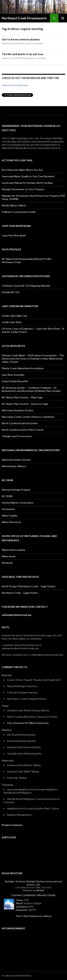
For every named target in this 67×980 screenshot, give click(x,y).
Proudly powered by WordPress (17, 976)
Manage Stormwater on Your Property (23, 189)
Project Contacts (12, 825)
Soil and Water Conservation (18, 503)
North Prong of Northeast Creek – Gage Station (29, 586)
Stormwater (8, 509)
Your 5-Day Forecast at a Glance (34, 916)
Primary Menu (63, 18)
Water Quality (10, 516)
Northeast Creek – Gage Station (20, 593)
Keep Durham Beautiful (15, 381)
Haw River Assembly (13, 375)
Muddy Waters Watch (14, 205)
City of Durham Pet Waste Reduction (28, 723)
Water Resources (12, 522)
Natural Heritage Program (16, 490)
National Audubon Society (16, 460)
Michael (20, 43)
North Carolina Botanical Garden (20, 423)
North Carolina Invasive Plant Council (23, 430)
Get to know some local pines (21, 39)
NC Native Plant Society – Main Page (22, 397)
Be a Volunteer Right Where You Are (22, 170)
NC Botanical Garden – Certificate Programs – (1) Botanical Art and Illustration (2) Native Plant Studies (31, 389)
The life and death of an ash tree (23, 54)
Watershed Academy (13, 550)
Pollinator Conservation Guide (19, 212)
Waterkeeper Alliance (14, 466)
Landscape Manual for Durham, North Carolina (27, 183)
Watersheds (9, 556)
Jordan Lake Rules (12, 322)
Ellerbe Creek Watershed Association (23, 368)
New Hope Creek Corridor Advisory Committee (28, 417)
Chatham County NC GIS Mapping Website (26, 286)
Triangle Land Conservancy (17, 436)
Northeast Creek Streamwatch (24, 18)
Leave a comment (34, 43)
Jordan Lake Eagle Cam (14, 316)
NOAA (40, 890)
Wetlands (7, 563)
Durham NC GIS (11, 292)
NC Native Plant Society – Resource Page (25, 404)
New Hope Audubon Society (18, 410)
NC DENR (7, 496)
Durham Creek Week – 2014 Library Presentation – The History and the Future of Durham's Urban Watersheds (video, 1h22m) (33, 359)
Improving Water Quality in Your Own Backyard (28, 176)
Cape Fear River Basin (14, 235)
